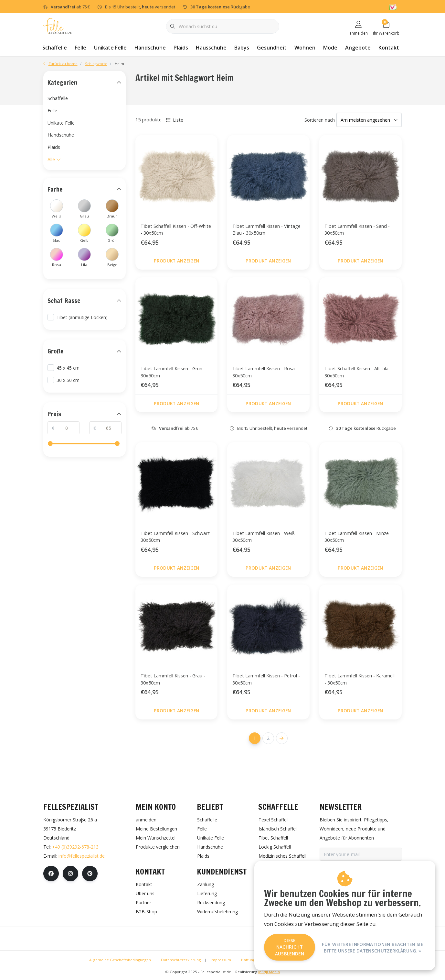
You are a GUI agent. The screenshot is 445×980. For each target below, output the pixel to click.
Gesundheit (272, 48)
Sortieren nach (320, 120)
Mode (330, 48)
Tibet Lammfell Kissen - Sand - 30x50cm (357, 230)
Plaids (181, 48)
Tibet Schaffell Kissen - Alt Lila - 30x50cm (358, 372)
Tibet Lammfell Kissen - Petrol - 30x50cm (266, 679)
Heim (119, 64)
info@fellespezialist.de (82, 856)
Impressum (221, 960)
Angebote (358, 48)
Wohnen (305, 48)
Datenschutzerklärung (181, 960)
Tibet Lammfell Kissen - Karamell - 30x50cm (360, 679)
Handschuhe (150, 48)
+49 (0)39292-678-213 (75, 847)
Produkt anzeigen (176, 261)
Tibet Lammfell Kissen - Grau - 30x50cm (173, 679)
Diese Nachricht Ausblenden (290, 947)
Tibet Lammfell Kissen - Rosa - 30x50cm (265, 372)
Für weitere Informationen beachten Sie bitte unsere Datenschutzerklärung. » (372, 947)
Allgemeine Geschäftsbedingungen (120, 960)
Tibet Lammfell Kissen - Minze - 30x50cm (358, 537)
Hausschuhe (211, 48)
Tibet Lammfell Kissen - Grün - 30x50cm (173, 372)
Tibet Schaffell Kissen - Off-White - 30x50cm (176, 230)
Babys (242, 48)
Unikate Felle (110, 48)
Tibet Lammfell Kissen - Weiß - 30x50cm (265, 537)
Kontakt (389, 48)
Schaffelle (55, 48)
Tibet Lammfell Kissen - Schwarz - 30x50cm (177, 537)
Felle (80, 48)
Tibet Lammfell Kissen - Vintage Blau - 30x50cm (266, 230)
